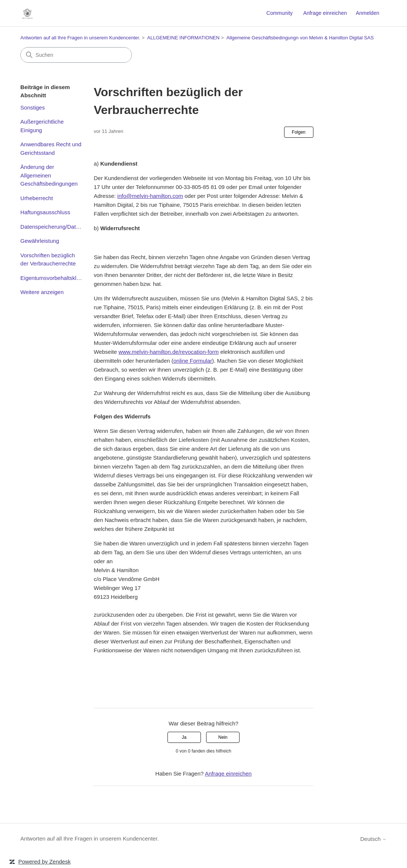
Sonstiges (33, 107)
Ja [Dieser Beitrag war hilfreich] (184, 737)
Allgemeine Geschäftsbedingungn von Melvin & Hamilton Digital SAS (300, 38)
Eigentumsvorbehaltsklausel (52, 278)
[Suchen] (76, 55)
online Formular (193, 361)
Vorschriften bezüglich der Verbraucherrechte (48, 260)
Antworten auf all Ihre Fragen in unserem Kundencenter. (80, 38)
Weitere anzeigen (42, 292)
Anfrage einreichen (325, 13)
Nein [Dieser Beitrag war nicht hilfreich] (223, 737)
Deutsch (373, 839)
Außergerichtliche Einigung (42, 126)
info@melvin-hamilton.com (150, 196)
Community (279, 13)
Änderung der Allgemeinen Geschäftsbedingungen (49, 175)
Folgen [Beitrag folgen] (299, 132)
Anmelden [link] (367, 13)
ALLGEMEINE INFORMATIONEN (183, 38)
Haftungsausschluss (45, 212)
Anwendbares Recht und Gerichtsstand (51, 149)
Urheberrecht (37, 198)
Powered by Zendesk (44, 862)
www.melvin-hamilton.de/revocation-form (169, 352)
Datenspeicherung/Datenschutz (52, 227)
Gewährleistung (40, 241)
